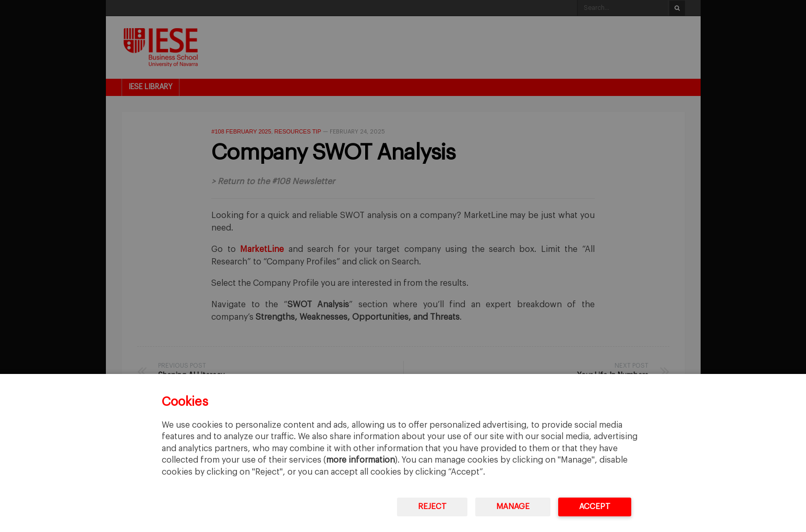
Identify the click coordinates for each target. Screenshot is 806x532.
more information (360, 460)
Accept (595, 507)
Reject (432, 507)
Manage (513, 507)
